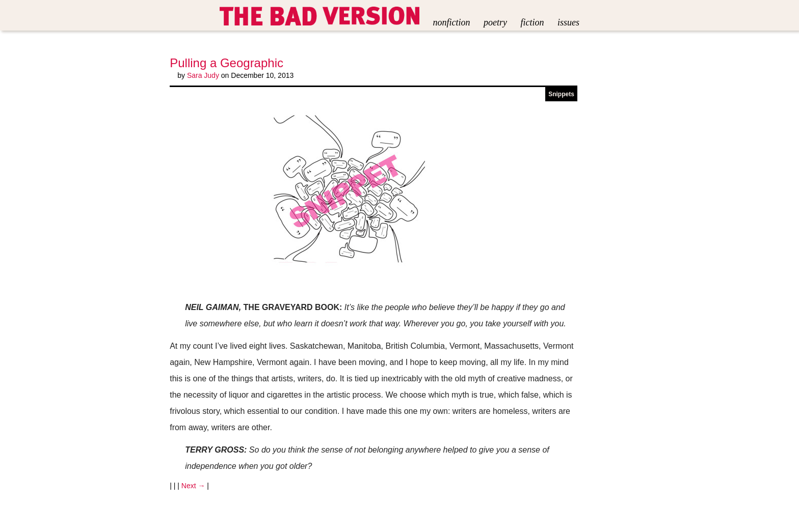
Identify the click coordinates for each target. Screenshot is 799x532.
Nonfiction (452, 22)
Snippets (561, 94)
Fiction (532, 22)
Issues (568, 22)
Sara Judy (203, 75)
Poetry (495, 22)
